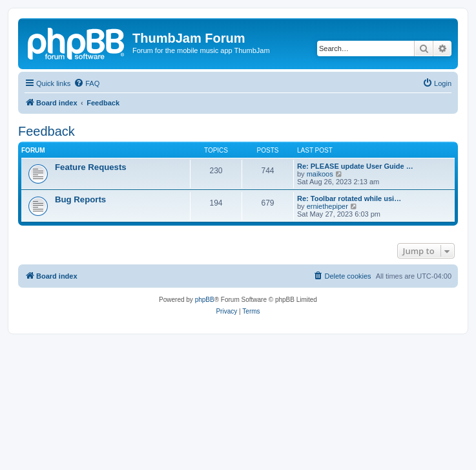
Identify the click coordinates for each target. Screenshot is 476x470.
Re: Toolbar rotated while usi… (349, 198)
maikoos (320, 174)
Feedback (47, 131)
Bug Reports (80, 199)
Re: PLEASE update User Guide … (355, 166)
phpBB (205, 300)
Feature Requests (91, 167)
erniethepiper (327, 206)
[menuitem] (87, 83)
